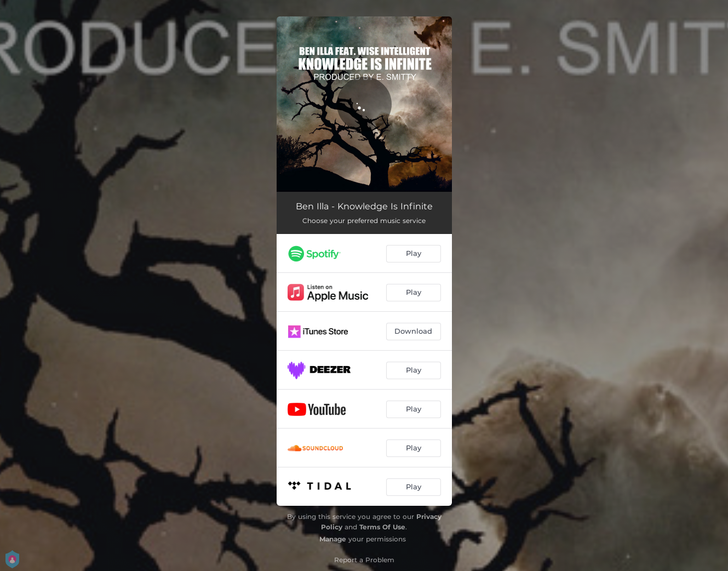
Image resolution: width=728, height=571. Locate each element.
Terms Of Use (382, 527)
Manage (333, 539)
